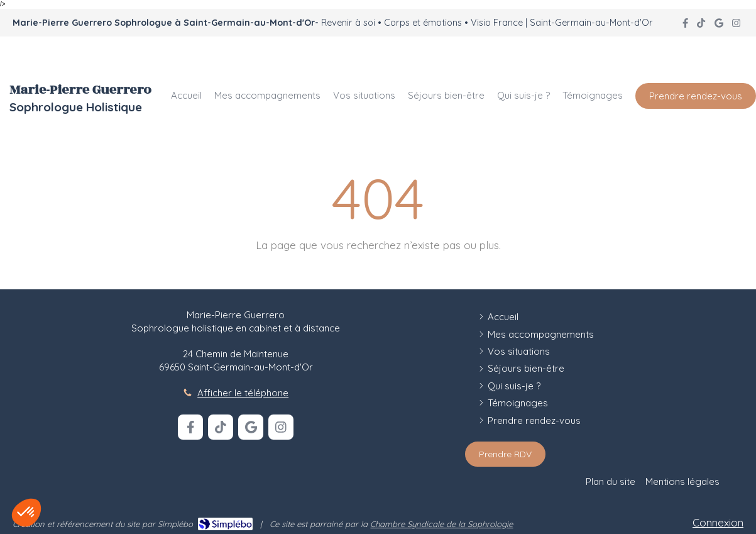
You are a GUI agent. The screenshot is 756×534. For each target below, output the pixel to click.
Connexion (718, 522)
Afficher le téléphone (243, 393)
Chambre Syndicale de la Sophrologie (441, 524)
